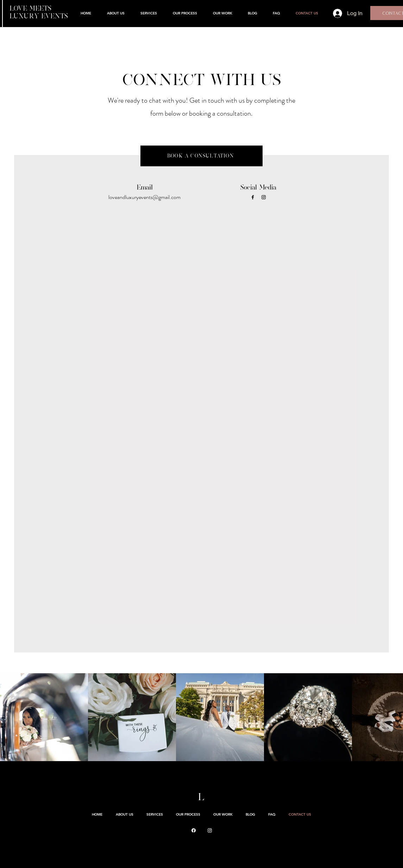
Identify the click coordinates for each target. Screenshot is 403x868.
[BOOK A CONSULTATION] (201, 156)
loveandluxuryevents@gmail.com (144, 197)
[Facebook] (253, 197)
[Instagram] (264, 197)
